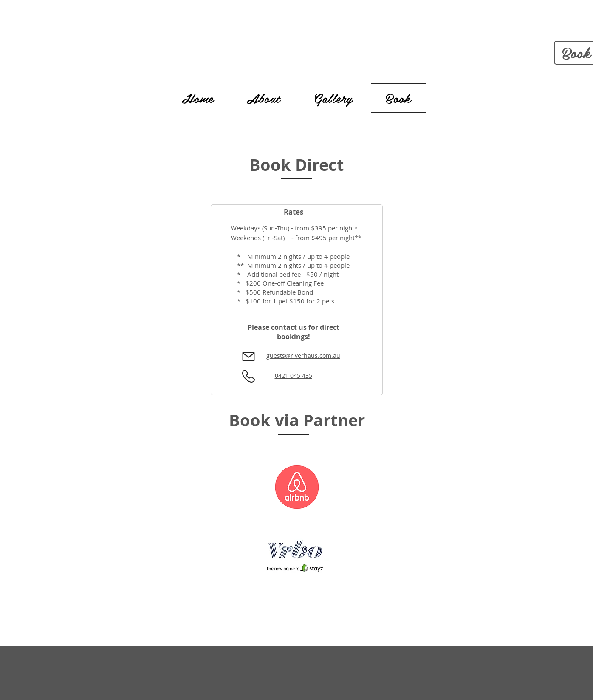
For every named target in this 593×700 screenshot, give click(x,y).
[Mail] (248, 357)
